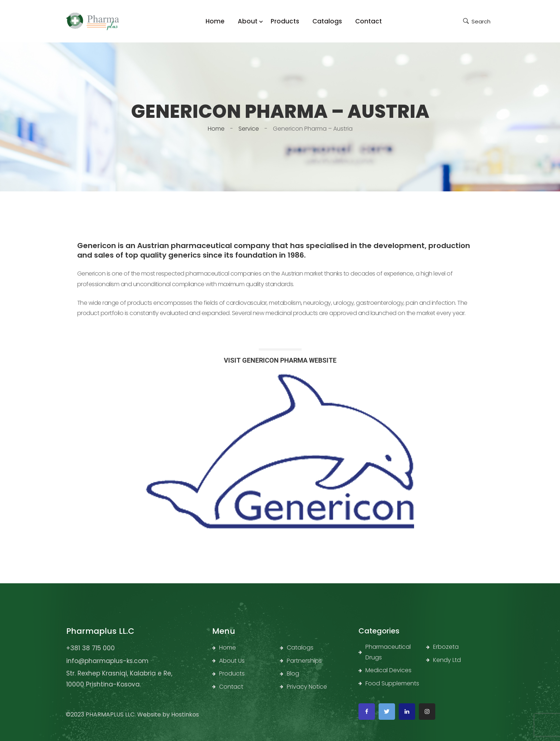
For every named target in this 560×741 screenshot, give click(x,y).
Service (249, 129)
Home (216, 129)
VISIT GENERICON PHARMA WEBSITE (280, 360)
